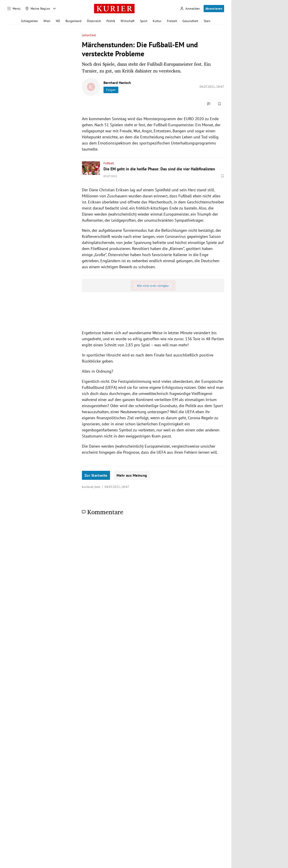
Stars (207, 21)
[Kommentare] (209, 104)
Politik (111, 21)
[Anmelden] (190, 9)
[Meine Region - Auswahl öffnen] (54, 9)
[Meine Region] (38, 9)
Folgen (111, 90)
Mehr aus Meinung (132, 475)
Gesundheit (190, 21)
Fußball (109, 163)
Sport (144, 21)
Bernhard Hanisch (117, 83)
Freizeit (172, 21)
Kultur (157, 21)
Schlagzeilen (29, 21)
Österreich (94, 21)
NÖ (58, 21)
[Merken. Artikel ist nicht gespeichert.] (220, 104)
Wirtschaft (128, 21)
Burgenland (73, 21)
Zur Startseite (96, 475)
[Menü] (14, 9)
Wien (47, 21)
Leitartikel (89, 35)
